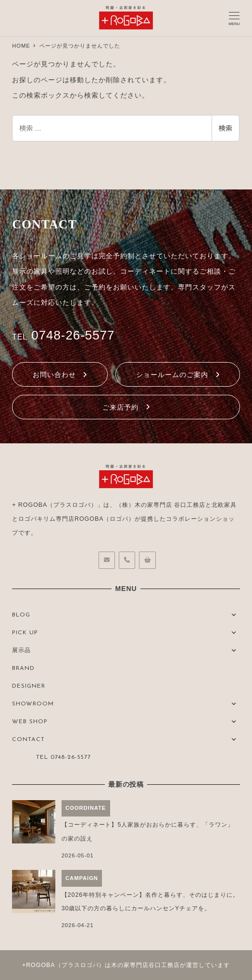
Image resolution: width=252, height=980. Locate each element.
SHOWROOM (33, 704)
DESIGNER (29, 686)
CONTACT (28, 740)
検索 (226, 128)
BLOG (21, 615)
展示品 (21, 651)
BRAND (23, 668)
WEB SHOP (30, 722)
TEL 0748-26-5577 (63, 757)
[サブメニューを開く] (234, 614)
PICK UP (25, 633)
